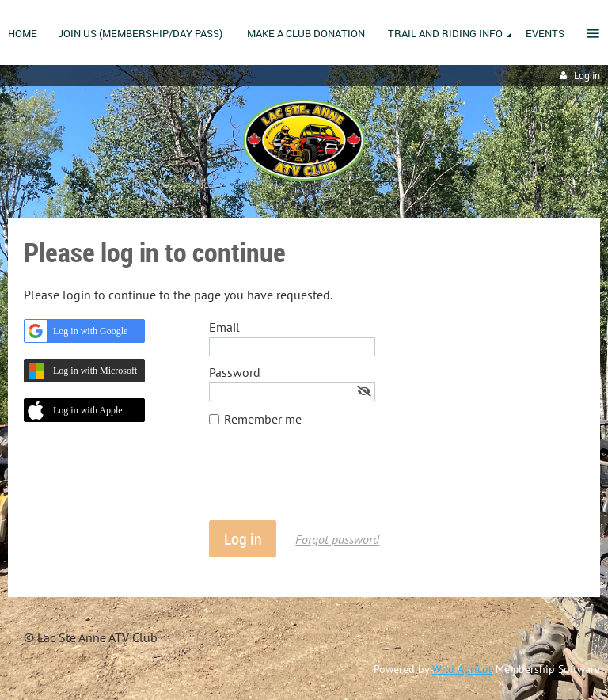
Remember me (263, 419)
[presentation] (329, 481)
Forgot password (337, 539)
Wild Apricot (462, 669)
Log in (587, 76)
